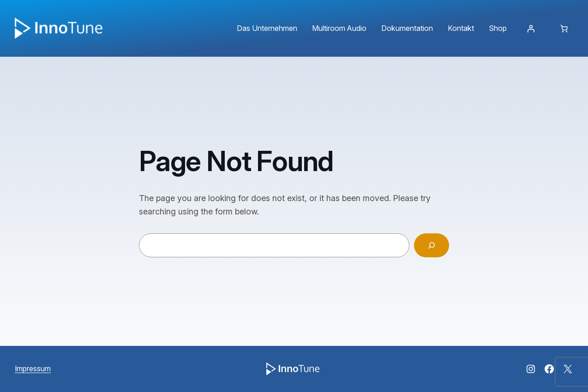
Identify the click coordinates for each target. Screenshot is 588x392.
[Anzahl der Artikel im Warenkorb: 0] (564, 29)
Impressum (33, 368)
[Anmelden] (531, 29)
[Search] (432, 245)
